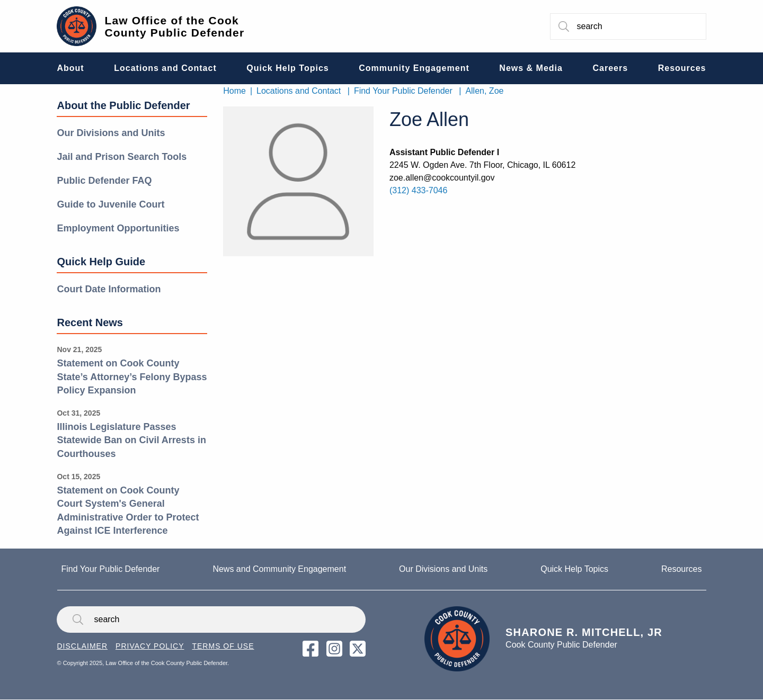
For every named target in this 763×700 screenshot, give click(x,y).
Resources (681, 569)
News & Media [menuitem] (531, 68)
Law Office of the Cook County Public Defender (174, 26)
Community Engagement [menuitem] (414, 68)
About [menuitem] (70, 68)
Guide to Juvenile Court (110, 204)
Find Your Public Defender (403, 91)
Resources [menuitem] (682, 68)
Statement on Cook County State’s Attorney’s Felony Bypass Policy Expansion (132, 377)
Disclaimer (82, 646)
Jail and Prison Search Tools (122, 157)
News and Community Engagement (279, 569)
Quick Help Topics (574, 569)
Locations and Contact (299, 91)
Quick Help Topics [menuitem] (287, 68)
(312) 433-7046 (418, 190)
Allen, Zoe (484, 91)
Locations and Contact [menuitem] (165, 68)
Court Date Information (109, 289)
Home (234, 91)
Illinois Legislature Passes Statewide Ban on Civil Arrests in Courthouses (131, 440)
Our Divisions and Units (111, 133)
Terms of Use (223, 646)
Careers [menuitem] (611, 68)
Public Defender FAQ (104, 181)
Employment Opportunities (118, 228)
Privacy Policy (150, 646)
